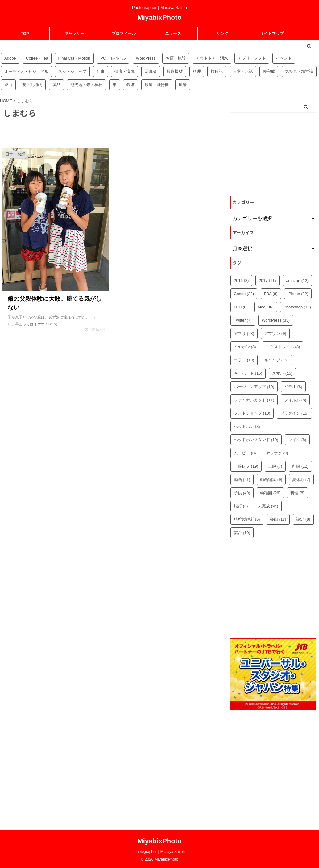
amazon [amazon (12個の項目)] (297, 280)
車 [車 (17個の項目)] (115, 85)
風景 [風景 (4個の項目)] (183, 85)
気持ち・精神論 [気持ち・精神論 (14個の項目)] (299, 71)
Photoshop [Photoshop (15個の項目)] (297, 307)
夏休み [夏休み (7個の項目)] (301, 480)
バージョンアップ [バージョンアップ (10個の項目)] (254, 387)
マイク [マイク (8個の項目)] (297, 440)
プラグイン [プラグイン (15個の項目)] (294, 413)
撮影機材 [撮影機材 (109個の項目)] (175, 71)
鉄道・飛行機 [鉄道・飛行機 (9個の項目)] (157, 85)
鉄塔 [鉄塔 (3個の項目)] (130, 85)
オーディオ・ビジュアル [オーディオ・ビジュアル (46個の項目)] (26, 71)
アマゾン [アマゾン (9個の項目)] (275, 334)
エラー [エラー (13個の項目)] (244, 360)
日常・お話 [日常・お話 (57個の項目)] (243, 71)
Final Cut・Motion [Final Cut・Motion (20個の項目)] (74, 58)
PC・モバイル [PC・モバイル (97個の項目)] (113, 58)
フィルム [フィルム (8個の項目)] (295, 400)
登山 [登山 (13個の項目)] (278, 519)
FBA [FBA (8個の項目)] (271, 294)
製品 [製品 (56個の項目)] (56, 85)
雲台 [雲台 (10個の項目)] (242, 533)
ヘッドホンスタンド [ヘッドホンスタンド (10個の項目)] (256, 440)
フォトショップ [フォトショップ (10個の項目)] (252, 413)
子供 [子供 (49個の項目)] (242, 493)
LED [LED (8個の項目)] (241, 307)
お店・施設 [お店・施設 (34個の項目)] (176, 58)
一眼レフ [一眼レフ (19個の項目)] (246, 466)
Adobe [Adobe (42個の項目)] (10, 58)
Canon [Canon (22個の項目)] (244, 294)
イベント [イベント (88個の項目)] (284, 58)
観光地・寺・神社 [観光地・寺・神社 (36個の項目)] (86, 85)
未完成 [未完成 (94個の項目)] (269, 71)
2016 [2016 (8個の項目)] (241, 280)
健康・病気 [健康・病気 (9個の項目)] (124, 71)
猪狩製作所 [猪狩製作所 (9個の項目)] (247, 519)
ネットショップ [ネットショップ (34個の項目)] (72, 71)
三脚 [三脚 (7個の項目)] (275, 466)
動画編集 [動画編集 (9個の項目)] (271, 480)
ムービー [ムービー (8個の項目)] (245, 453)
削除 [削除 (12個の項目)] (300, 466)
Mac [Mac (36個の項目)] (265, 307)
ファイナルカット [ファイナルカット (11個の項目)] (254, 400)
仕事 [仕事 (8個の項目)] (101, 71)
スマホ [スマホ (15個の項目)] (282, 373)
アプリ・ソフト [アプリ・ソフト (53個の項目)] (252, 58)
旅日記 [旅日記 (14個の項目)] (217, 71)
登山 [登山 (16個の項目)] (8, 85)
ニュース (173, 33)
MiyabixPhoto (159, 17)
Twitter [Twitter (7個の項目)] (243, 320)
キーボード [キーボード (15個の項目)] (248, 373)
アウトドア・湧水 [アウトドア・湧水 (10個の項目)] (212, 58)
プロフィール (124, 33)
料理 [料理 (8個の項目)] (297, 493)
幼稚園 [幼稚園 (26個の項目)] (270, 493)
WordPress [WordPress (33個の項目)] (276, 320)
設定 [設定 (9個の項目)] (303, 519)
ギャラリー (74, 33)
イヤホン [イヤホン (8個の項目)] (245, 347)
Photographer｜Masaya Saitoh (159, 852)
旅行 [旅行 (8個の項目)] (241, 506)
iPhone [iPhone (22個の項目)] (298, 294)
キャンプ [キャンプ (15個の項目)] (276, 360)
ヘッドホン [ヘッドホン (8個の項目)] (247, 426)
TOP (25, 33)
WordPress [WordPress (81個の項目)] (146, 58)
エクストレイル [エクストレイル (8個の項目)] (283, 347)
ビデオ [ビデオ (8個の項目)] (293, 387)
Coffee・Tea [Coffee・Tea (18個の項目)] (37, 58)
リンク (222, 33)
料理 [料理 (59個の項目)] (197, 71)
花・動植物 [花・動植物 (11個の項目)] (32, 85)
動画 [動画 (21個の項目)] (242, 480)
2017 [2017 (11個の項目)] (267, 280)
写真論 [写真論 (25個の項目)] (151, 71)
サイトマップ (272, 33)
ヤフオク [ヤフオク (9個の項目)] (277, 453)
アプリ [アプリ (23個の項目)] (244, 334)
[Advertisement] (273, 154)
